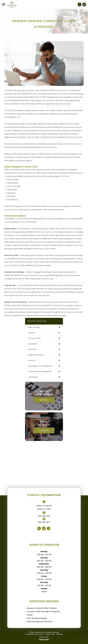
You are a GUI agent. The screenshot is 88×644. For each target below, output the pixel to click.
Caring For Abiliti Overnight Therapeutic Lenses (44, 613)
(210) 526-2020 (44, 516)
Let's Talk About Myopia (37, 618)
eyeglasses (32, 344)
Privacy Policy (50, 634)
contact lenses (34, 338)
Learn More (44, 400)
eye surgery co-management (40, 366)
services (31, 333)
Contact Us (44, 430)
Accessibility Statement (34, 634)
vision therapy (34, 327)
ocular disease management (40, 371)
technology (33, 377)
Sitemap (60, 634)
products (32, 360)
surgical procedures (36, 355)
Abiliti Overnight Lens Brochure (40, 622)
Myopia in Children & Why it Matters (42, 608)
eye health (32, 349)
